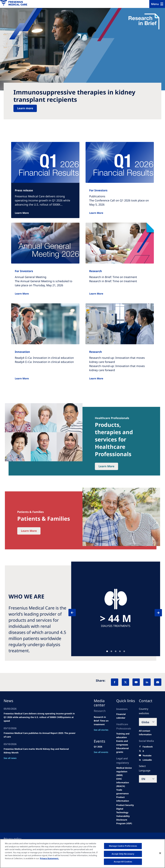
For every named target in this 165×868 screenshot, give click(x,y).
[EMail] (158, 682)
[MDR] (125, 772)
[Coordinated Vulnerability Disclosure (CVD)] (125, 816)
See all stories (101, 730)
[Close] (160, 853)
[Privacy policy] (16, 839)
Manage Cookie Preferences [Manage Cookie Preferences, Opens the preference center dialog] (123, 846)
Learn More (22, 213)
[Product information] (125, 799)
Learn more (25, 108)
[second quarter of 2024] (125, 716)
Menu (155, 4)
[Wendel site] (125, 736)
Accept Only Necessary (123, 854)
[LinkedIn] (147, 682)
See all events (101, 752)
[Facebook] (115, 682)
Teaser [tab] (107, 651)
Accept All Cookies (123, 862)
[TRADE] (125, 792)
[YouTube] (136, 682)
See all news (10, 758)
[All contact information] (148, 733)
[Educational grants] (125, 750)
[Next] (156, 613)
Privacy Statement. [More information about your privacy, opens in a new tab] (49, 858)
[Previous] (75, 613)
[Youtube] (147, 756)
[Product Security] (125, 805)
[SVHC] (125, 783)
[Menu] (157, 4)
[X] (125, 682)
